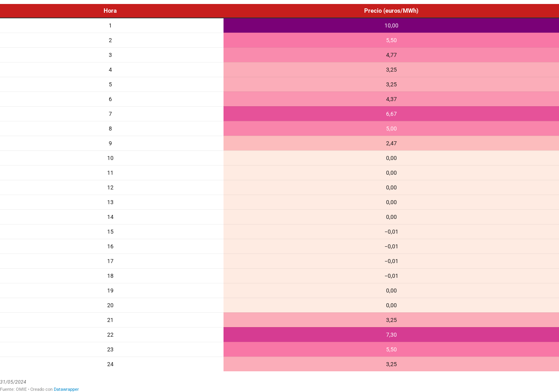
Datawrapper (66, 389)
